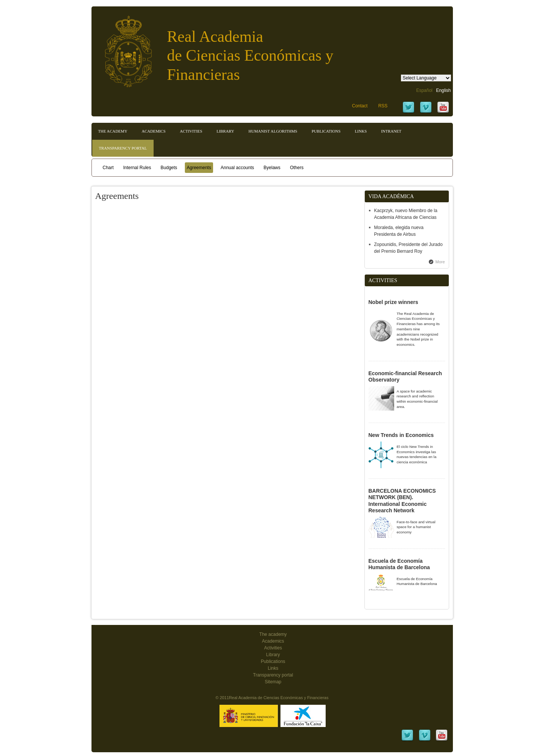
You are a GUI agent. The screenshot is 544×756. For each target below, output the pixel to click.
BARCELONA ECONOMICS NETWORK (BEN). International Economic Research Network (402, 501)
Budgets (169, 168)
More (440, 262)
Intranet (391, 131)
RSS (383, 106)
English (443, 90)
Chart (108, 168)
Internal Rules (137, 168)
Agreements (199, 168)
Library (225, 131)
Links (361, 131)
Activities (191, 131)
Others (297, 168)
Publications (326, 131)
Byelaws (272, 168)
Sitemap (273, 682)
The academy (273, 634)
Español (424, 90)
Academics (154, 131)
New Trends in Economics (401, 435)
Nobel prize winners (393, 302)
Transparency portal (123, 148)
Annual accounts (237, 168)
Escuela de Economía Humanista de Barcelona (399, 564)
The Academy (113, 131)
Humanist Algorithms (273, 131)
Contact (360, 106)
